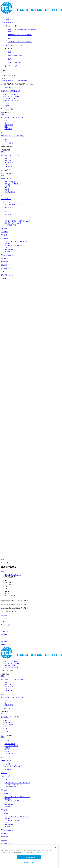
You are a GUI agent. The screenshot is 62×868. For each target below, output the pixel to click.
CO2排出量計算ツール (12, 225)
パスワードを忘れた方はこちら (11, 87)
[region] (29, 857)
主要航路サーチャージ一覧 (14, 45)
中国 (6, 127)
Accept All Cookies (29, 857)
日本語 (7, 17)
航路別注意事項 (10, 182)
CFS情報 (7, 186)
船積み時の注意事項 (11, 184)
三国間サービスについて (13, 223)
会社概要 (8, 244)
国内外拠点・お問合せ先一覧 (14, 246)
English (7, 19)
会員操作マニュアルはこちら (11, 91)
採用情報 (8, 252)
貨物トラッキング (11, 66)
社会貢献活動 (9, 250)
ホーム (3, 571)
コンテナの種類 (10, 192)
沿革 (6, 248)
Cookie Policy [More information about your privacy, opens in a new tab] (39, 852)
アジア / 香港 (9, 125)
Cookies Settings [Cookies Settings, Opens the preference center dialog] (29, 862)
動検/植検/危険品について (13, 204)
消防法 (7, 190)
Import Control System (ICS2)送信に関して (14, 601)
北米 (6, 141)
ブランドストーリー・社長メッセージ (17, 242)
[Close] (56, 848)
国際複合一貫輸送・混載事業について (17, 221)
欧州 (6, 121)
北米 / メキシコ (10, 123)
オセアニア (8, 129)
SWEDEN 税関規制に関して (10, 612)
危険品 (7, 188)
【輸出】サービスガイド (13, 575)
